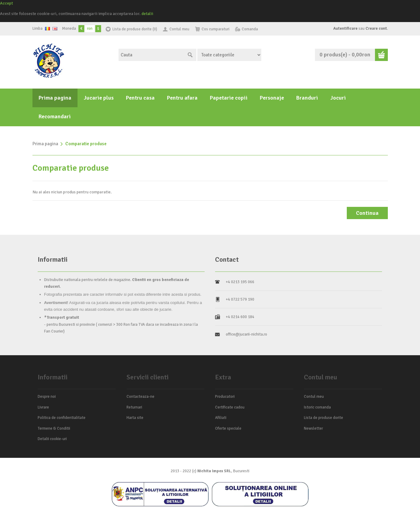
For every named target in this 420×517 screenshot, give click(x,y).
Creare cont (376, 29)
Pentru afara (182, 98)
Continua (367, 213)
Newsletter (313, 428)
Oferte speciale (228, 428)
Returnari (134, 407)
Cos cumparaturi (216, 29)
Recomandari (55, 116)
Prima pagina (55, 98)
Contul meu (179, 29)
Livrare (43, 407)
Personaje (272, 98)
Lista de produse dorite (324, 418)
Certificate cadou (230, 407)
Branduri (307, 98)
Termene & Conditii (54, 428)
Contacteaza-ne (140, 397)
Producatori (225, 397)
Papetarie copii (229, 98)
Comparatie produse (86, 144)
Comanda (250, 29)
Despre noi (47, 397)
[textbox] (151, 55)
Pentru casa (140, 98)
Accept (6, 3)
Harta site (135, 418)
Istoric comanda (317, 407)
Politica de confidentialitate (62, 418)
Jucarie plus (99, 98)
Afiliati (221, 418)
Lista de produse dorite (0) (135, 29)
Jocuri (338, 98)
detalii (147, 14)
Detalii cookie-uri (52, 439)
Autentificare (345, 29)
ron (90, 29)
